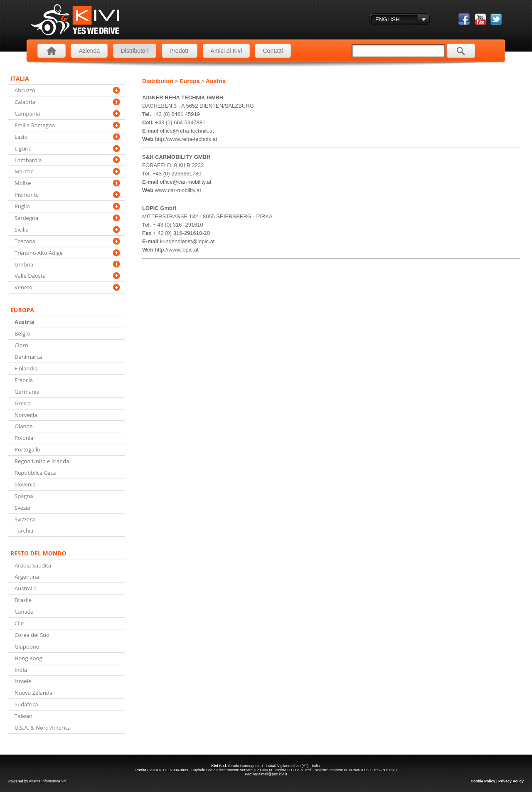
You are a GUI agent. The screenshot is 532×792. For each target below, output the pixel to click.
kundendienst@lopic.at (187, 241)
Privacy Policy (511, 781)
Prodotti (180, 51)
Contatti (273, 51)
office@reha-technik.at (187, 131)
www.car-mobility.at (178, 190)
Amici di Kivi (226, 51)
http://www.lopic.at (177, 250)
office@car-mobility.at (186, 182)
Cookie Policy (483, 781)
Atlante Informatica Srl (48, 781)
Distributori (135, 51)
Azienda (89, 51)
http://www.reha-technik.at (186, 139)
